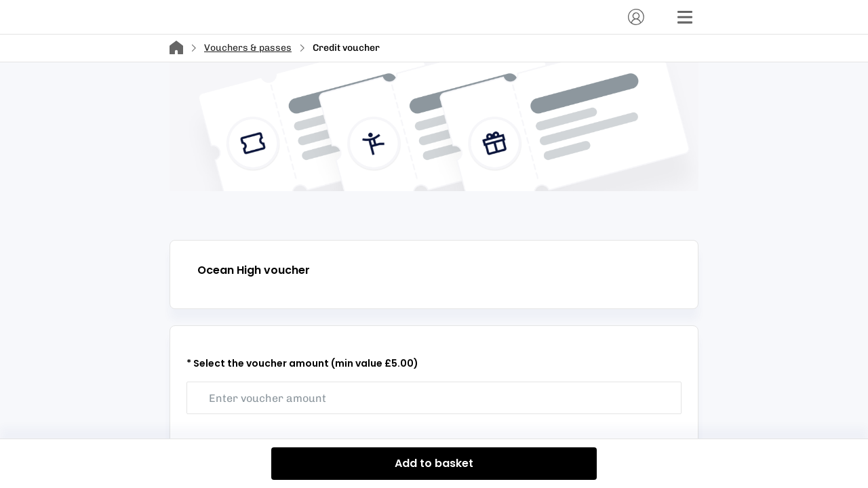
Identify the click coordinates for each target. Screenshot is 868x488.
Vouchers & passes (248, 48)
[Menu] (685, 17)
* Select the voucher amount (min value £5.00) (302, 363)
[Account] (636, 17)
